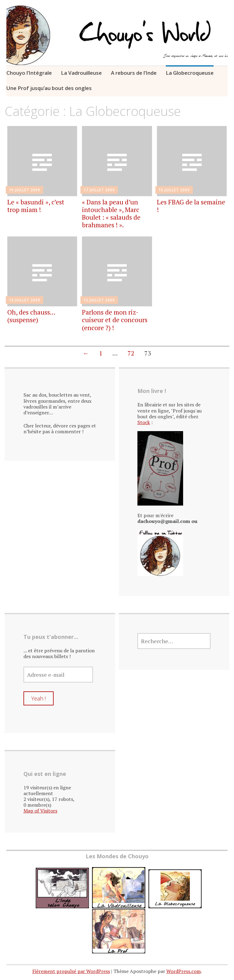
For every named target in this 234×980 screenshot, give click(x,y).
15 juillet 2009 (174, 190)
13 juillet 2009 (25, 300)
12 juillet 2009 (99, 300)
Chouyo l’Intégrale (29, 73)
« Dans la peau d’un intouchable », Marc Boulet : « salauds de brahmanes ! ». (111, 214)
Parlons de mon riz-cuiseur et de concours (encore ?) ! (115, 320)
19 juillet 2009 (25, 190)
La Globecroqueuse (190, 73)
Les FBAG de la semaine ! (191, 206)
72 (131, 353)
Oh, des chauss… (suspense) (31, 316)
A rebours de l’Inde (134, 73)
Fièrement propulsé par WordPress (71, 971)
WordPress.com (184, 971)
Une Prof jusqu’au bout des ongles (49, 88)
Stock (144, 422)
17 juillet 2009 (99, 190)
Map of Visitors (40, 811)
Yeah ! (39, 698)
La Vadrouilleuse (81, 73)
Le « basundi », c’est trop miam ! (36, 206)
